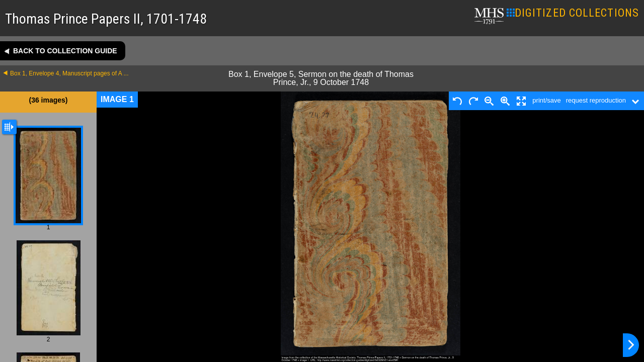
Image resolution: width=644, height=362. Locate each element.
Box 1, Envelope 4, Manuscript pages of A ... (69, 73)
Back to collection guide (65, 51)
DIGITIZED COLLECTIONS (573, 13)
